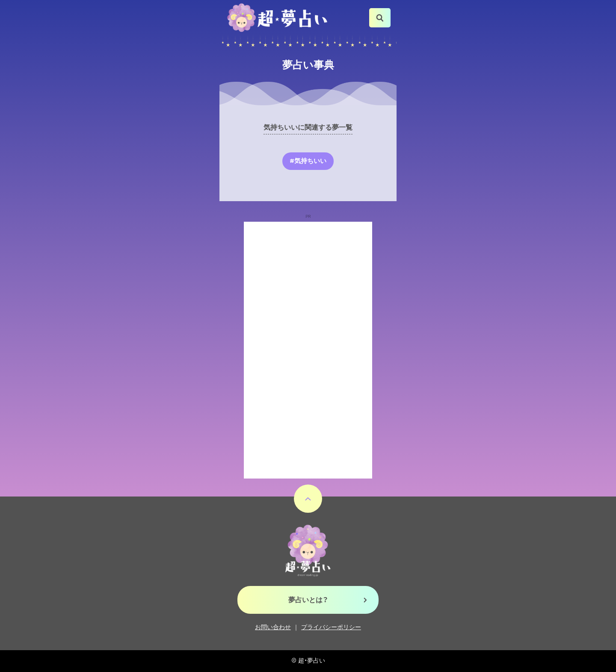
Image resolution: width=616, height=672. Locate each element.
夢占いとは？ (308, 600)
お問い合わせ (273, 627)
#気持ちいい (308, 161)
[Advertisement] (308, 350)
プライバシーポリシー (331, 627)
